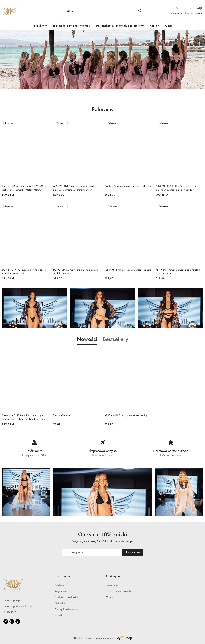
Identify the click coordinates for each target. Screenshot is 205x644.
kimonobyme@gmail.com (17, 606)
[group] (102, 60)
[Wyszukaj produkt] (104, 11)
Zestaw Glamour (62, 415)
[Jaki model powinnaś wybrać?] (72, 26)
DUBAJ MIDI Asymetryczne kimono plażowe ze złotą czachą (76, 271)
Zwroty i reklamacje (66, 609)
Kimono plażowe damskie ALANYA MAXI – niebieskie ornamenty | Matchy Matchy (24, 188)
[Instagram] (12, 621)
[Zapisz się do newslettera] (92, 552)
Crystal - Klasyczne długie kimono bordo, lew (128, 186)
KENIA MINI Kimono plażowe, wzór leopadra (128, 270)
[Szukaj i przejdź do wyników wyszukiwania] (140, 11)
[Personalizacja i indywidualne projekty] (120, 26)
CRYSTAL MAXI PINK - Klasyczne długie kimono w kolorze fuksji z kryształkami (176, 188)
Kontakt (59, 615)
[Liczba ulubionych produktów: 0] (189, 11)
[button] (40, 26)
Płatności (60, 603)
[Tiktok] (18, 621)
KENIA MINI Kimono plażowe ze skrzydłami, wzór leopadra (179, 271)
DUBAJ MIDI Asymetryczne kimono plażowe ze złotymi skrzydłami (24, 271)
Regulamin (61, 591)
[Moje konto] (177, 11)
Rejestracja (112, 585)
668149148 (10, 612)
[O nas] (169, 26)
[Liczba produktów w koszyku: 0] (199, 11)
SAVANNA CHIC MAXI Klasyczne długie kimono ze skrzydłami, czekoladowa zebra (24, 417)
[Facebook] (6, 621)
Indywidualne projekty (118, 591)
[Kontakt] (154, 26)
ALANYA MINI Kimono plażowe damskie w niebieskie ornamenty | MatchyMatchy (75, 188)
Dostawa (60, 585)
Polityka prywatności (66, 597)
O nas (109, 597)
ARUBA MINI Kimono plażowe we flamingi (126, 415)
